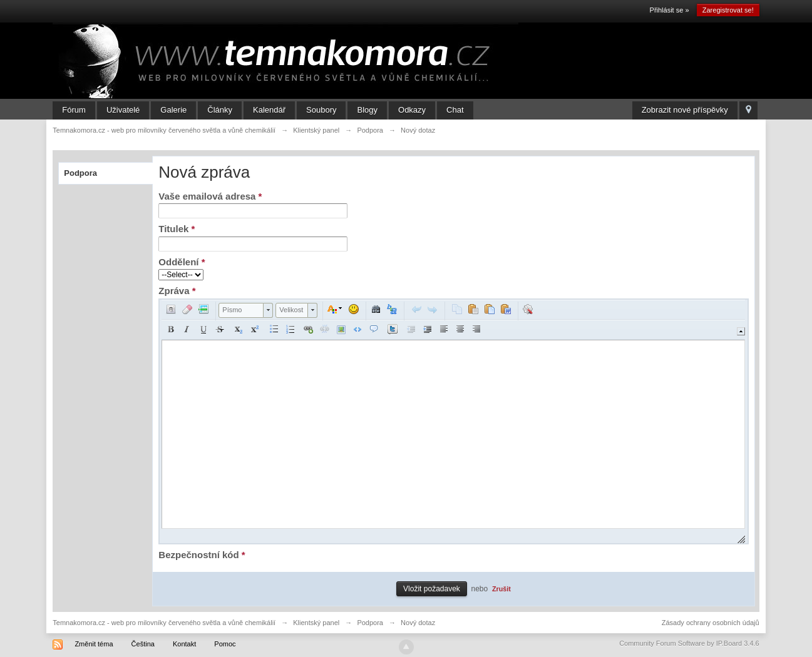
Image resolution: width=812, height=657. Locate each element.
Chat (455, 110)
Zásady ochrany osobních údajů (711, 623)
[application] (453, 421)
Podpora (80, 173)
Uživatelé (123, 110)
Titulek (177, 229)
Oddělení (182, 262)
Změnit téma (94, 644)
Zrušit (501, 589)
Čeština (143, 644)
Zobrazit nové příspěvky (685, 110)
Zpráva (177, 291)
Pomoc (225, 644)
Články (220, 110)
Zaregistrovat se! (728, 10)
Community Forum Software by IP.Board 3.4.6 (689, 643)
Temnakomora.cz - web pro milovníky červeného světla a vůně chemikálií (164, 623)
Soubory (321, 110)
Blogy (367, 110)
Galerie (173, 110)
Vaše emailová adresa (210, 196)
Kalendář (269, 110)
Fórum (74, 110)
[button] (171, 309)
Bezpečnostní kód (202, 555)
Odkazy (412, 110)
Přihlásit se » (670, 10)
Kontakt (184, 644)
